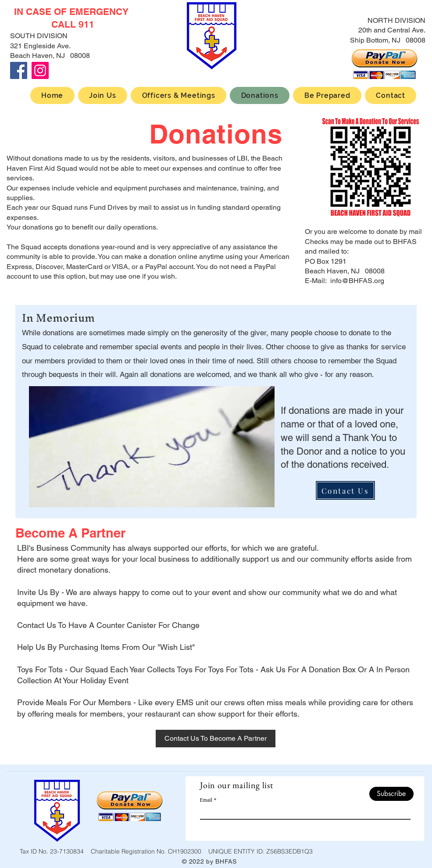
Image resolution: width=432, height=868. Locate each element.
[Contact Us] (345, 490)
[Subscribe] (391, 794)
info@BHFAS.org (357, 281)
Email (206, 800)
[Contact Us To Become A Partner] (216, 739)
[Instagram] (40, 70)
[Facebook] (19, 70)
